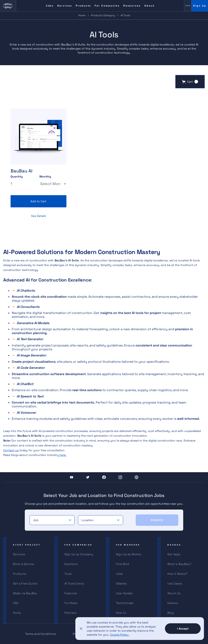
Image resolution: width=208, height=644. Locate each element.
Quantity (17, 177)
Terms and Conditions (41, 634)
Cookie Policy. (120, 635)
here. (63, 455)
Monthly (45, 177)
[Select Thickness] (53, 184)
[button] (190, 82)
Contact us (11, 450)
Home (82, 15)
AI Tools (125, 15)
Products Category (103, 15)
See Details (38, 216)
